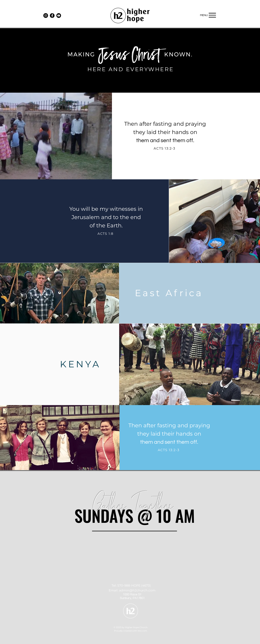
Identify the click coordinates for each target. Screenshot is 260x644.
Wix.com (142, 631)
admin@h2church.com (137, 590)
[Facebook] (52, 16)
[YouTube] (59, 16)
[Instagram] (46, 16)
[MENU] (207, 15)
